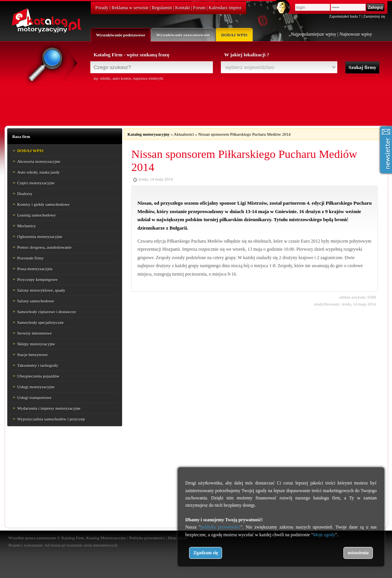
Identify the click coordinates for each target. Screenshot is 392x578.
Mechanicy (27, 226)
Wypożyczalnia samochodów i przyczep (51, 419)
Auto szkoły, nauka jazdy (38, 172)
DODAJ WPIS (234, 35)
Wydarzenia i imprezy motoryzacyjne (49, 408)
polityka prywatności (220, 527)
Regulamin (162, 8)
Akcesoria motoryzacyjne (39, 161)
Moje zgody (324, 535)
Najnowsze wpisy (356, 34)
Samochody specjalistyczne (40, 322)
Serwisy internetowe (34, 333)
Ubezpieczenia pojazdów (38, 376)
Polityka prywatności (147, 538)
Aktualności (184, 134)
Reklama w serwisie (130, 8)
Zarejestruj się (374, 16)
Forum (199, 8)
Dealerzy (25, 194)
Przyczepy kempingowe (37, 279)
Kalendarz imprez (225, 8)
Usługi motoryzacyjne (36, 387)
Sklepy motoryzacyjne (36, 344)
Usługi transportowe (34, 397)
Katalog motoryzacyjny (149, 134)
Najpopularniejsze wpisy (314, 34)
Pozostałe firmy (30, 258)
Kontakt (183, 8)
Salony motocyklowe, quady (41, 290)
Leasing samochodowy (37, 215)
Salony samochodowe (36, 301)
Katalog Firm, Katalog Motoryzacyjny (94, 538)
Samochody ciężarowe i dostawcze (47, 312)
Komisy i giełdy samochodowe (43, 204)
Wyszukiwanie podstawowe (121, 35)
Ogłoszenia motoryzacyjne (40, 236)
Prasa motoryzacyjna (35, 269)
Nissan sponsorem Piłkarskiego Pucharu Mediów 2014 (244, 134)
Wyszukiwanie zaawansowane (183, 35)
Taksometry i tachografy (38, 365)
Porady (102, 8)
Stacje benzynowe (33, 355)
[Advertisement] (196, 102)
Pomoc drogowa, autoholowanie (44, 247)
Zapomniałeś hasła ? (345, 16)
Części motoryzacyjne (36, 183)
